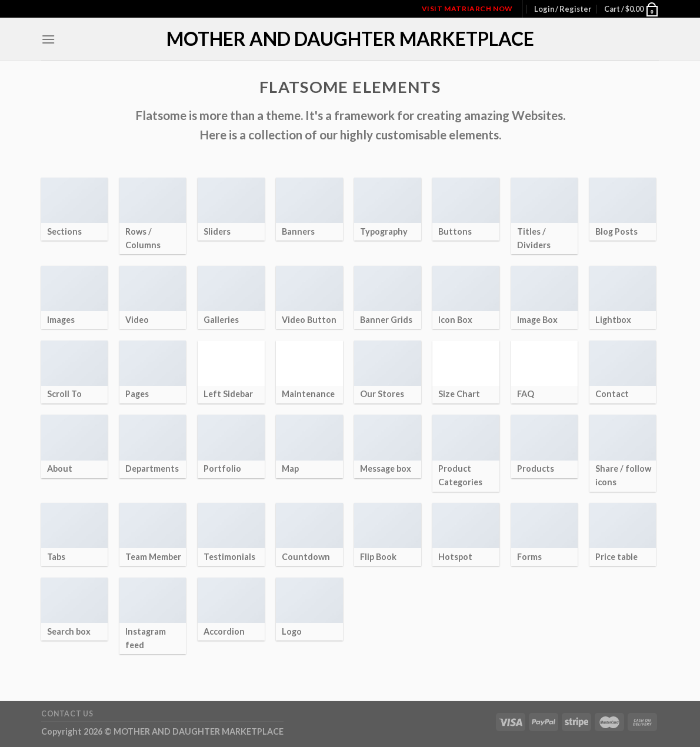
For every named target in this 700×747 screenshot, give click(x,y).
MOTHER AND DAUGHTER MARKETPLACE (350, 39)
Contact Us (67, 714)
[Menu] (48, 39)
